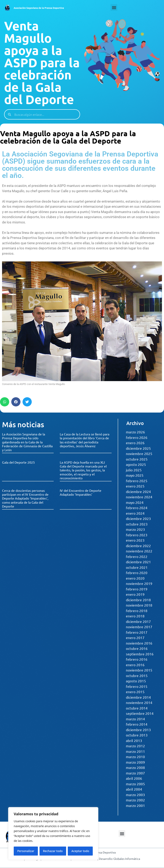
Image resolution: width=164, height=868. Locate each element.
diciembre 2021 (138, 562)
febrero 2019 (137, 589)
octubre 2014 (137, 708)
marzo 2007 (135, 773)
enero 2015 (135, 692)
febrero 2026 (137, 437)
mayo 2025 (135, 475)
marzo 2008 (135, 767)
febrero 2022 (137, 556)
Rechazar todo (53, 851)
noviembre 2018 (139, 605)
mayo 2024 (135, 502)
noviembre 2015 (139, 670)
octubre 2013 (137, 735)
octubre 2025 (137, 459)
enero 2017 (135, 638)
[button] (114, 7)
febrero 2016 (137, 659)
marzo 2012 (135, 746)
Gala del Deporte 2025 (18, 462)
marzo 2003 (135, 795)
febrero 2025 (137, 481)
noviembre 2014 (139, 702)
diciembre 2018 (138, 600)
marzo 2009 (135, 762)
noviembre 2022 (139, 551)
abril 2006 (134, 778)
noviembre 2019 (139, 583)
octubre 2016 (137, 648)
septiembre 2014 (140, 713)
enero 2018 (135, 616)
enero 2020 (135, 578)
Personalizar (26, 851)
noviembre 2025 (139, 454)
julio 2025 (134, 470)
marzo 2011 (135, 751)
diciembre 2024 (138, 491)
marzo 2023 (135, 529)
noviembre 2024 (139, 497)
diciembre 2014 (138, 697)
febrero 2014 (137, 724)
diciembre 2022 (138, 546)
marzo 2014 (135, 719)
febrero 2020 (137, 573)
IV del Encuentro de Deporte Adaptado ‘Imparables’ (81, 492)
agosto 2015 (136, 681)
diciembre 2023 (138, 518)
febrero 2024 (137, 508)
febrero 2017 (137, 632)
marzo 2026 (135, 432)
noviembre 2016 (139, 643)
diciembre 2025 (138, 448)
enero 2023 (135, 540)
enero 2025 (135, 486)
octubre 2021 (137, 567)
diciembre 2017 (138, 621)
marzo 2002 (135, 800)
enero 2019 (135, 594)
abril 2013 (134, 740)
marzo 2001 (135, 805)
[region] (53, 833)
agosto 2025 (136, 464)
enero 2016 (135, 665)
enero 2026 (135, 443)
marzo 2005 (135, 784)
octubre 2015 (137, 676)
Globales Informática (127, 859)
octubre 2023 (137, 524)
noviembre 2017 (139, 627)
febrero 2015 (137, 686)
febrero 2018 (137, 611)
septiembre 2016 (140, 654)
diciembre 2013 (138, 730)
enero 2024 (135, 513)
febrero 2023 (137, 535)
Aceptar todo (80, 851)
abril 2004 (134, 789)
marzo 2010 (135, 757)
